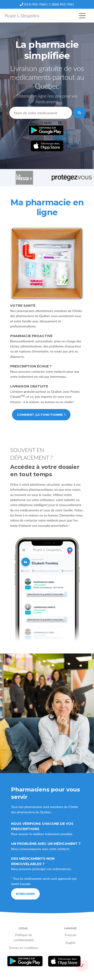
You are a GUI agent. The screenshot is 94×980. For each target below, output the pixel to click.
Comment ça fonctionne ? (41, 415)
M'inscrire (25, 894)
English (70, 943)
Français (70, 935)
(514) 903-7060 (35, 4)
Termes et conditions (24, 948)
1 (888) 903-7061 (62, 4)
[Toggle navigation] (82, 16)
